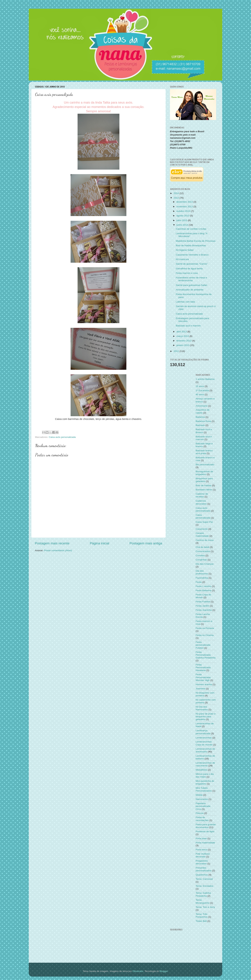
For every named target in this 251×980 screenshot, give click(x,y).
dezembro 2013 (185, 202)
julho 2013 (182, 220)
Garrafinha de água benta (189, 269)
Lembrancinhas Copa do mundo (204, 743)
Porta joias (201, 838)
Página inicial (99, 543)
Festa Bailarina (204, 590)
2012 (177, 351)
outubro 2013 (184, 211)
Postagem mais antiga (146, 543)
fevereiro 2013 (184, 341)
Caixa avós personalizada (62, 437)
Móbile (199, 795)
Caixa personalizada (203, 516)
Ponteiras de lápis (205, 831)
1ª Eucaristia (202, 390)
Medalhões (201, 770)
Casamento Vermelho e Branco (192, 255)
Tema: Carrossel (204, 879)
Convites (200, 555)
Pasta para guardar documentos (206, 826)
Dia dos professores (202, 572)
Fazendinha (202, 578)
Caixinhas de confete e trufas (191, 229)
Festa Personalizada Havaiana (203, 667)
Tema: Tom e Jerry (205, 907)
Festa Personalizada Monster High (203, 677)
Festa (199, 582)
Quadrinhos (202, 875)
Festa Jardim (203, 606)
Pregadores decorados (202, 862)
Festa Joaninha (204, 610)
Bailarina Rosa (203, 421)
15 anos (200, 386)
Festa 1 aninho (204, 586)
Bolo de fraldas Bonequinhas (191, 245)
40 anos (200, 394)
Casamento (202, 529)
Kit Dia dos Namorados (202, 708)
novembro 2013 (185, 207)
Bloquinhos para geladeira (204, 480)
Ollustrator (138, 971)
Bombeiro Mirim (204, 490)
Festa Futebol (203, 602)
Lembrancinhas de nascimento (205, 764)
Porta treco (201, 850)
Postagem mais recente (52, 543)
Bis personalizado (205, 465)
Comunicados (203, 551)
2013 (177, 198)
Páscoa (200, 813)
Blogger (164, 971)
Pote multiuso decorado (203, 855)
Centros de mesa (205, 540)
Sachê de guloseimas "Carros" (192, 264)
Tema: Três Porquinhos (202, 915)
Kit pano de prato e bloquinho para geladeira (206, 717)
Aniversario (202, 406)
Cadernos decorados (201, 502)
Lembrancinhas (204, 738)
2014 (177, 193)
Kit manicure (182, 259)
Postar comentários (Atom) (58, 550)
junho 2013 (183, 225)
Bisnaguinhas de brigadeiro (204, 473)
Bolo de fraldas (204, 485)
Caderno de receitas (202, 495)
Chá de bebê (202, 547)
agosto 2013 (183, 216)
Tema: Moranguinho (203, 901)
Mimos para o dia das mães (205, 775)
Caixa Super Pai (204, 522)
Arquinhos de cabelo (203, 411)
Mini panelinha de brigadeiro (205, 782)
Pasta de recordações (202, 819)
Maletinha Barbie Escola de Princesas (196, 241)
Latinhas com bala (185, 302)
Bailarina (200, 417)
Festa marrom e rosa (187, 273)
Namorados (202, 799)
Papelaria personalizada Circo (203, 806)
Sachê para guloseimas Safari (192, 285)
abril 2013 (182, 332)
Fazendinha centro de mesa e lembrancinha (191, 279)
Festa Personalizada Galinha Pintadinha (206, 655)
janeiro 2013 (183, 345)
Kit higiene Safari (185, 250)
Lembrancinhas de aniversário (205, 750)
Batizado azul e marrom (188, 326)
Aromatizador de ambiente (190, 290)
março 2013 (183, 336)
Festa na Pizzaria (205, 628)
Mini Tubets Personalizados (204, 789)
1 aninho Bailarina (205, 379)
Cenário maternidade (202, 535)
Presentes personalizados (204, 869)
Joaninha (201, 689)
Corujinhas (201, 560)
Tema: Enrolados (205, 886)
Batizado (200, 425)
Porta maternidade (205, 843)
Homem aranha (204, 684)
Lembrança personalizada (203, 732)
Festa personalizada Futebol (203, 645)
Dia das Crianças (205, 564)
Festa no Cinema (205, 635)
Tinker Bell (201, 921)
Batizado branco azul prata (204, 452)
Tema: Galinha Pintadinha (203, 894)
